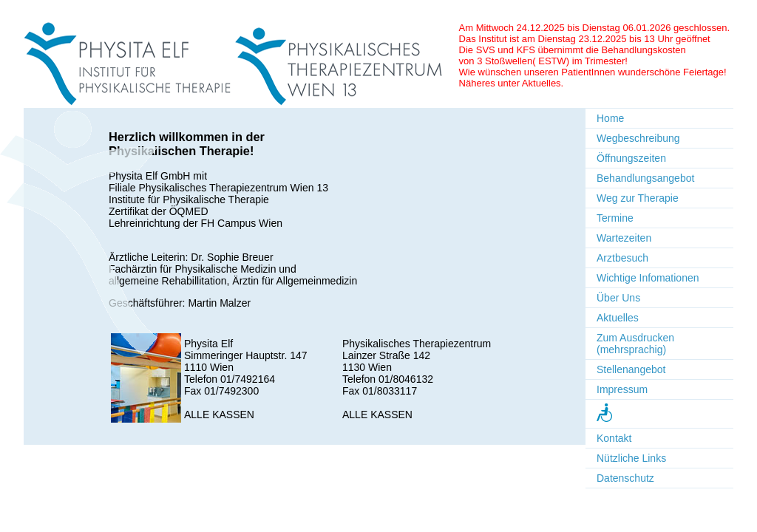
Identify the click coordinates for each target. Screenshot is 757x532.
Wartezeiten (624, 238)
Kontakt (614, 438)
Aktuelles (618, 318)
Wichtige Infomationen (648, 278)
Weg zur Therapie (638, 198)
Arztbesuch (622, 258)
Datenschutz (625, 478)
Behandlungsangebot (645, 178)
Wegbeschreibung (638, 138)
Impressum (622, 389)
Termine (615, 218)
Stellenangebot (631, 369)
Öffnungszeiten (631, 158)
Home (610, 118)
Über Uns (618, 298)
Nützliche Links (631, 458)
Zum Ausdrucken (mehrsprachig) (635, 344)
